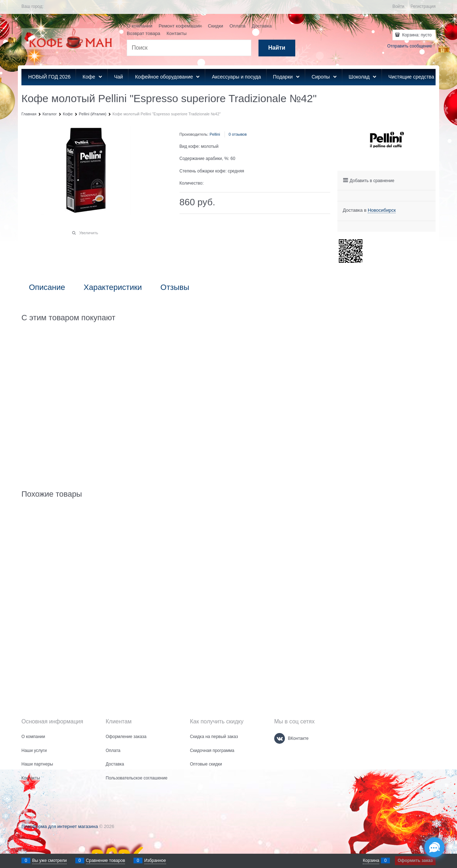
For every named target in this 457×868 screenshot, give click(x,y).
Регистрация (423, 6)
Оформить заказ (415, 861)
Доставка (262, 26)
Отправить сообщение (410, 46)
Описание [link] (47, 287)
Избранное (155, 861)
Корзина (371, 861)
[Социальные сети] (435, 847)
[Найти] (277, 48)
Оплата (238, 26)
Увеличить (89, 233)
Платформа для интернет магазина (60, 826)
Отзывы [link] (175, 287)
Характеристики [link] (113, 287)
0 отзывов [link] (238, 134)
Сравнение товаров (106, 861)
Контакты (176, 33)
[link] (382, 210)
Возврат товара (144, 33)
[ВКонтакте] (280, 738)
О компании (140, 26)
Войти (398, 6)
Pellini (215, 134)
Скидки (215, 26)
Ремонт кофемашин (180, 26)
